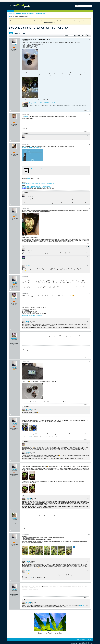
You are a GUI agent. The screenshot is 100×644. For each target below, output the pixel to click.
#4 (89, 209)
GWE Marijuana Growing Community (21, 16)
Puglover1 (28, 561)
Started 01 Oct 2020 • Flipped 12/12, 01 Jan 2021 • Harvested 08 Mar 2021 (36, 186)
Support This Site (31, 13)
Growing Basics (29, 11)
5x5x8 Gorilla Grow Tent (26, 183)
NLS (50, 187)
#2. (88, 136)
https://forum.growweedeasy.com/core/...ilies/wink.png (32, 315)
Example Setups (69, 11)
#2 (89, 115)
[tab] (11, 33)
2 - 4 (87, 246)
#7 (89, 333)
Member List (18, 13)
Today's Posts (12, 13)
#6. (88, 321)
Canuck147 (14, 519)
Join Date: (12, 49)
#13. (88, 602)
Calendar (24, 13)
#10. (88, 498)
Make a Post (19, 11)
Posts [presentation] (11, 33)
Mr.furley (14, 120)
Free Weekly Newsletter (41, 13)
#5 (89, 277)
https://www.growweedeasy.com (35, 104)
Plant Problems (40, 11)
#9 (89, 418)
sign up (45, 21)
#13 (89, 584)
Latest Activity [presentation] (17, 33)
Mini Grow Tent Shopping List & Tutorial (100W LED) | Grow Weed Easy (42, 103)
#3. (88, 195)
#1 (89, 39)
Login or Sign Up (88, 1)
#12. (88, 561)
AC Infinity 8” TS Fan (45, 183)
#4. (88, 249)
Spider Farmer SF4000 (36, 183)
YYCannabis (28, 257)
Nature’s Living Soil (38, 187)
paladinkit (14, 45)
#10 (89, 464)
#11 (89, 513)
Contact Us (83, 640)
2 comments (27, 441)
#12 (89, 535)
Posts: (14, 50)
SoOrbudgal (14, 299)
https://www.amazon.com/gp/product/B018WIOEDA (41, 168)
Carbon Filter (52, 183)
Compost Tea (44, 187)
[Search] (82, 6)
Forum (13, 16)
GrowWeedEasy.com (82, 11)
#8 (89, 362)
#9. (88, 444)
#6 (89, 293)
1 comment (26, 133)
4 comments (27, 246)
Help (78, 640)
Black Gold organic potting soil (27, 187)
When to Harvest (52, 11)
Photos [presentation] (24, 33)
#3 (89, 145)
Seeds (61, 11)
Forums (11, 11)
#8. (88, 409)
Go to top (89, 640)
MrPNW (14, 150)
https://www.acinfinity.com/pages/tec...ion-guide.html (31, 148)
